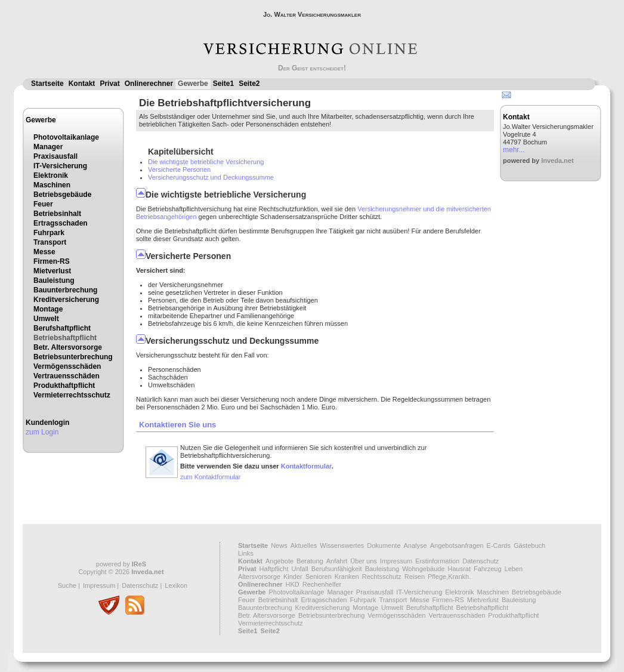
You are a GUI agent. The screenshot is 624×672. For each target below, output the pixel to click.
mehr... (514, 150)
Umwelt (46, 319)
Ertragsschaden (61, 223)
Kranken (347, 577)
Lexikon (176, 585)
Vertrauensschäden (67, 376)
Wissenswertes (342, 545)
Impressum (99, 585)
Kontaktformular (306, 466)
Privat (109, 84)
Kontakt (82, 84)
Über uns (364, 561)
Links (246, 553)
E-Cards (499, 545)
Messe (44, 252)
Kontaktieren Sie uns (177, 425)
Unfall (300, 569)
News (279, 545)
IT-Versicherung (60, 166)
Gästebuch (529, 545)
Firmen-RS (52, 261)
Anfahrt (337, 561)
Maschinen (52, 185)
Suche (67, 585)
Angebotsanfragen (457, 545)
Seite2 (249, 84)
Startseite (47, 84)
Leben (514, 569)
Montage (48, 309)
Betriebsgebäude (62, 195)
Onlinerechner (149, 84)
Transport (50, 242)
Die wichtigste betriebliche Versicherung (206, 162)
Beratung (310, 561)
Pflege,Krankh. (449, 577)
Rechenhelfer (322, 584)
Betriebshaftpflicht (65, 338)
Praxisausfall (55, 156)
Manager (48, 147)
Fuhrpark (49, 233)
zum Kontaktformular (210, 477)
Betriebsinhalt (57, 214)
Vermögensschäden (67, 366)
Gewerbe (193, 84)
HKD (293, 584)
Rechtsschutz (382, 577)
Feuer (43, 204)
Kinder (293, 577)
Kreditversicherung (66, 300)
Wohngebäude (423, 569)
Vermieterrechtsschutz (72, 395)
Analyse (416, 545)
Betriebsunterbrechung (73, 357)
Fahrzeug (487, 569)
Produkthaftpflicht (64, 386)
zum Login (42, 432)
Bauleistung (54, 280)
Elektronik (51, 175)
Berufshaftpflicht (62, 328)
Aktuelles (304, 545)
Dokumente (384, 545)
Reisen (415, 577)
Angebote (279, 561)
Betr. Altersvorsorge (68, 347)
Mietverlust (52, 271)
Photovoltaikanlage (66, 137)
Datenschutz (140, 585)
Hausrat (460, 569)
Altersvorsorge (259, 577)
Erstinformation (437, 561)
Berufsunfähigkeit (337, 569)
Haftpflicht (274, 569)
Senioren (319, 577)
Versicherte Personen (179, 169)
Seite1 (223, 84)
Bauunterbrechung (65, 290)
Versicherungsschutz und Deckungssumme (211, 177)
